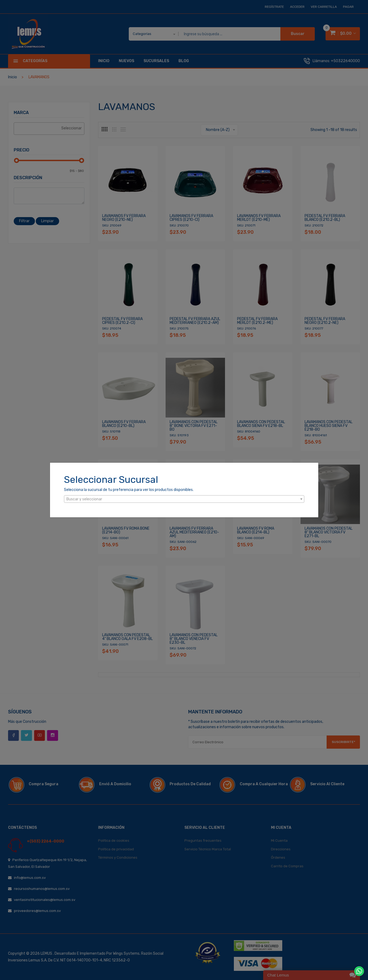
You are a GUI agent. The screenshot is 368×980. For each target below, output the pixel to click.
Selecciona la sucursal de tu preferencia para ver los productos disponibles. (129, 490)
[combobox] (184, 499)
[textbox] (184, 499)
